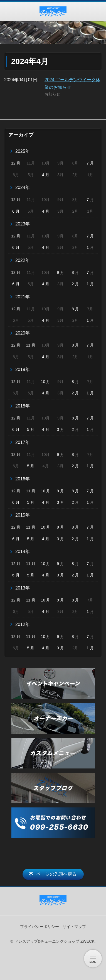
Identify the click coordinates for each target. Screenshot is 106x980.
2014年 (23, 552)
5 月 (31, 429)
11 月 (30, 345)
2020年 (23, 333)
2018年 (23, 406)
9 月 (60, 272)
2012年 (23, 624)
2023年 (23, 224)
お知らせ (52, 94)
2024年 (23, 187)
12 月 (16, 163)
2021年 (23, 297)
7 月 (90, 163)
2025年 (23, 151)
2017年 (23, 442)
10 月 (45, 382)
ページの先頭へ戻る (56, 874)
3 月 (60, 429)
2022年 (23, 260)
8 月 (75, 272)
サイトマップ (74, 927)
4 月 (46, 175)
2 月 (75, 284)
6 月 (16, 211)
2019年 (23, 369)
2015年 (23, 515)
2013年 (23, 588)
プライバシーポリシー (40, 927)
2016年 (23, 479)
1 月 (90, 247)
